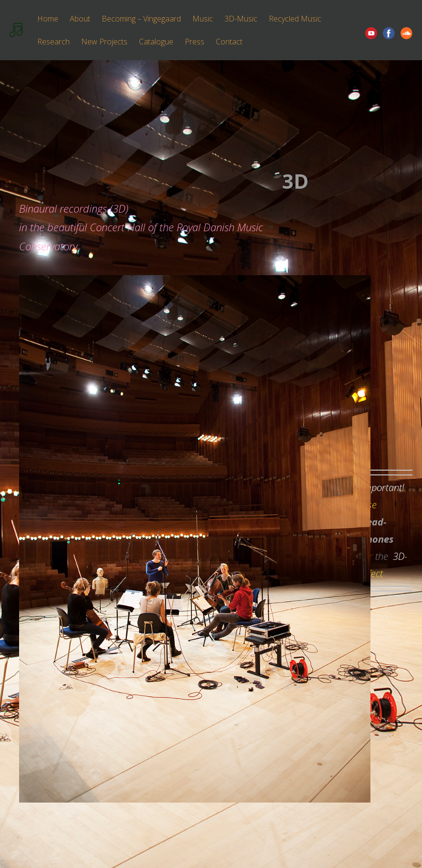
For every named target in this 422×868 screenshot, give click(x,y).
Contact (229, 42)
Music (203, 19)
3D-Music (241, 19)
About (80, 19)
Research (53, 42)
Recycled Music (295, 19)
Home (48, 19)
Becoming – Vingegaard (141, 19)
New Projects (104, 42)
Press (195, 42)
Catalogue (156, 42)
